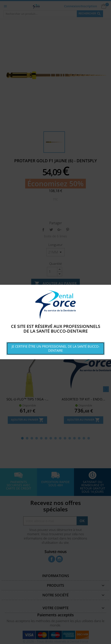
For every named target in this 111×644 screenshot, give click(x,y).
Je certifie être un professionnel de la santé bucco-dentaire (56, 348)
